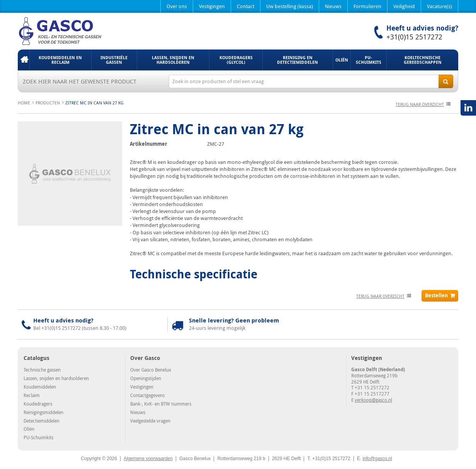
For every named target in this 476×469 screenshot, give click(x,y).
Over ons (177, 6)
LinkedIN (468, 108)
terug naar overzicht (420, 104)
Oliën (342, 60)
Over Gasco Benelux (151, 370)
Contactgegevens (147, 395)
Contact (246, 6)
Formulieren (367, 6)
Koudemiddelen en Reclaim (60, 60)
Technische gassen (42, 370)
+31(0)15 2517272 (414, 37)
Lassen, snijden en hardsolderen (173, 60)
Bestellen (436, 295)
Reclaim (32, 395)
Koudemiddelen (40, 387)
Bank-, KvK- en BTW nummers (161, 404)
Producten (48, 103)
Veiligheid (404, 6)
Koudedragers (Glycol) (236, 60)
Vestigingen (212, 6)
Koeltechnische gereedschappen (423, 60)
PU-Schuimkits (369, 60)
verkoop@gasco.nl (373, 400)
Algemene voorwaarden (148, 459)
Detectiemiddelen (42, 421)
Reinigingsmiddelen (43, 412)
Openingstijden (146, 378)
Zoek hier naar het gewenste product (80, 81)
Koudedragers (38, 404)
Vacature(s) (439, 6)
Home (24, 60)
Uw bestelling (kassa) (290, 6)
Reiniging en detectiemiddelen (297, 60)
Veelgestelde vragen (150, 421)
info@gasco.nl (377, 459)
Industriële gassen (114, 60)
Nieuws (333, 6)
